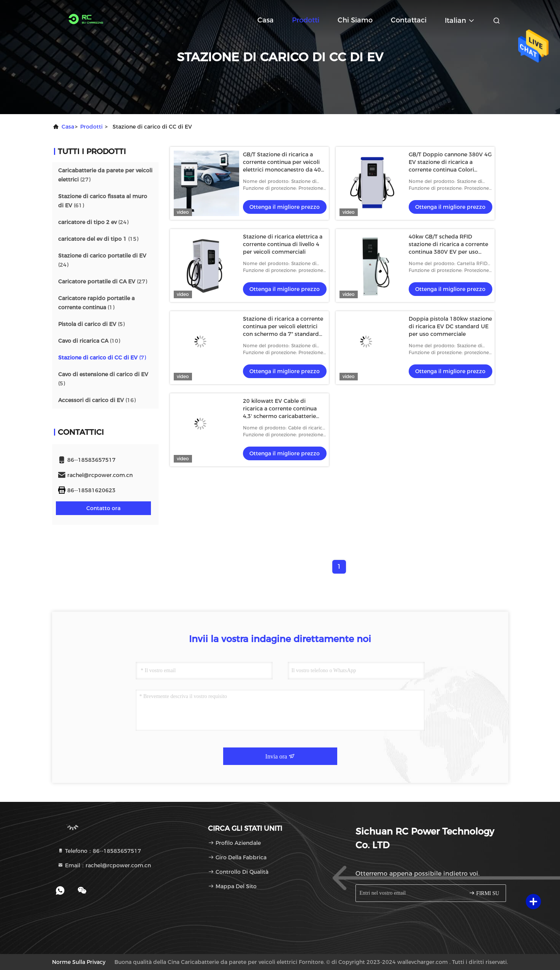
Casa (266, 20)
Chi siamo (355, 20)
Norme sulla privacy (79, 962)
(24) (93, 222)
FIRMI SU (484, 893)
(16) (97, 400)
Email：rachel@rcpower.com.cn (104, 865)
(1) (96, 303)
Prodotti (306, 20)
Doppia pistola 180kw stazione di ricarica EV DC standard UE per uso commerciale (450, 326)
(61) (103, 201)
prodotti (91, 127)
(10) (89, 341)
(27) (105, 175)
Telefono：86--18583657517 (99, 851)
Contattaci (409, 20)
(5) (91, 324)
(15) (98, 239)
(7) (102, 358)
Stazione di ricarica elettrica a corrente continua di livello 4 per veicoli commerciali (283, 244)
